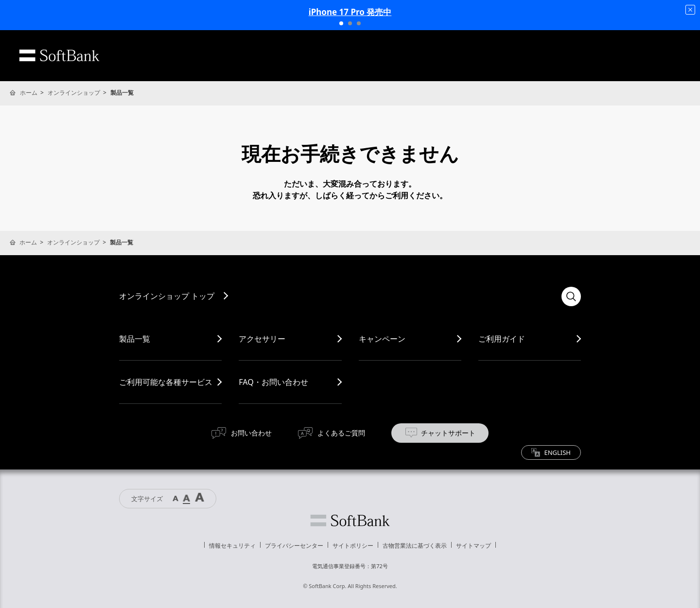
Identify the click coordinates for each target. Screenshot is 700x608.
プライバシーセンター (294, 546)
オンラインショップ (74, 93)
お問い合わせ (251, 433)
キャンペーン (382, 339)
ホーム (29, 93)
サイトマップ (473, 546)
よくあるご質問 (341, 433)
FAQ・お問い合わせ (273, 382)
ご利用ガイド (502, 339)
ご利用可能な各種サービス (166, 382)
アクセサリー (262, 339)
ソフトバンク (350, 521)
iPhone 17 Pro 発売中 (350, 12)
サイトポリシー (353, 546)
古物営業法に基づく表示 (415, 546)
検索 (571, 296)
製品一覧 (135, 339)
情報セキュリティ (232, 546)
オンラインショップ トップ (167, 296)
